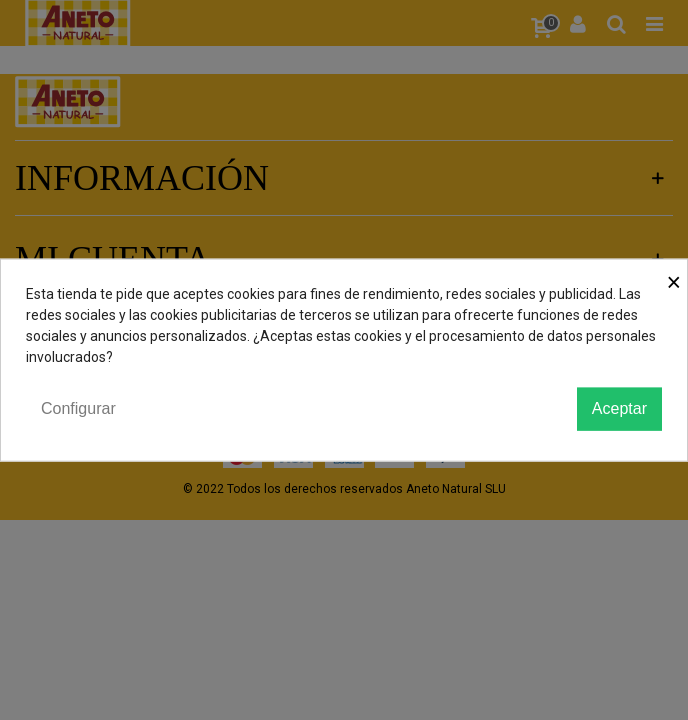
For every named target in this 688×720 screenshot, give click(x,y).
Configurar (78, 408)
